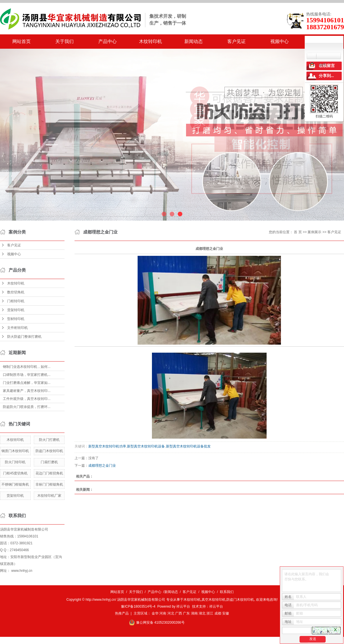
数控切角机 (16, 292)
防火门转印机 (15, 462)
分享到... (326, 76)
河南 (163, 613)
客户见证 (236, 41)
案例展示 (314, 232)
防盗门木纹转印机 (49, 451)
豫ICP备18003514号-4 (138, 606)
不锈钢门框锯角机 (15, 484)
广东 (186, 613)
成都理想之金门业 (102, 466)
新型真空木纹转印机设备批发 (188, 446)
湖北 (202, 613)
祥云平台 (183, 606)
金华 (155, 613)
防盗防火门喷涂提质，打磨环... (27, 407)
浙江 (210, 613)
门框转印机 (16, 301)
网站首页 (21, 41)
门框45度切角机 (15, 473)
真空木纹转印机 (214, 600)
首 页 (298, 232)
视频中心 (279, 41)
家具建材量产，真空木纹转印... (27, 391)
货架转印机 (16, 310)
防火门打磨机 (49, 440)
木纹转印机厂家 (49, 496)
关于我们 (64, 41)
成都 (218, 613)
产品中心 (107, 41)
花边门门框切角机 (49, 473)
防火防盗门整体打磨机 (24, 337)
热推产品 (122, 613)
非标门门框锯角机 (49, 484)
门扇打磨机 (49, 462)
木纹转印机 (150, 41)
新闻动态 (193, 41)
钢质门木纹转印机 (15, 451)
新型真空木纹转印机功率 (107, 446)
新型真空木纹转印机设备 (146, 446)
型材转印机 (16, 319)
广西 (179, 613)
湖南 (194, 613)
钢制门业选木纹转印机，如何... (27, 367)
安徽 (226, 613)
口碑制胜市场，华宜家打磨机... (27, 375)
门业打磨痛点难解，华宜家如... (27, 383)
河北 (171, 613)
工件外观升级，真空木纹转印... (27, 399)
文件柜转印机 (17, 328)
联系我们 (227, 592)
